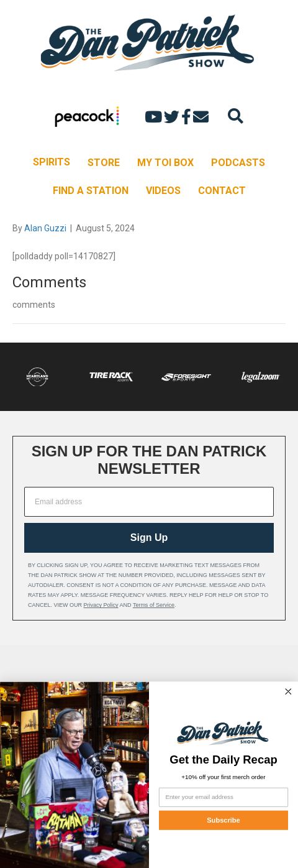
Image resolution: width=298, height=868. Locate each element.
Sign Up (149, 538)
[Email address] (149, 502)
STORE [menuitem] (104, 163)
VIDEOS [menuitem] (163, 191)
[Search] (236, 116)
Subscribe (223, 820)
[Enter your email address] (223, 797)
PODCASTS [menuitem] (238, 163)
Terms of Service (154, 605)
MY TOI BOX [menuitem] (165, 163)
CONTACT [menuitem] (222, 191)
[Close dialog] (289, 691)
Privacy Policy (101, 605)
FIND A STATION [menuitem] (91, 191)
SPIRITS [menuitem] (52, 162)
